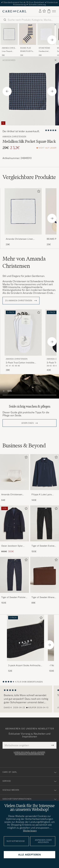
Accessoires (9, 60)
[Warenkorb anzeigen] (49, 11)
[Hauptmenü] (54, 11)
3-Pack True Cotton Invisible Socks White (20, 363)
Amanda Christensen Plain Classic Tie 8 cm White (12, 495)
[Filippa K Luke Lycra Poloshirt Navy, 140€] (45, 478)
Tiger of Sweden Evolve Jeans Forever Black (43, 546)
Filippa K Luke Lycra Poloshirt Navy (42, 495)
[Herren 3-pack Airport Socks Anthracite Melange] (25, 638)
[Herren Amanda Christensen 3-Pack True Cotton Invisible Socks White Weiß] (23, 333)
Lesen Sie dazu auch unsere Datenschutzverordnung (29, 753)
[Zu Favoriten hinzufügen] (38, 192)
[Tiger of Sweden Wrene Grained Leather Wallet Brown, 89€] (45, 581)
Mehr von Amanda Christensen (24, 262)
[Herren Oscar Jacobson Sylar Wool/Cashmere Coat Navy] (14, 523)
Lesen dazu (28, 423)
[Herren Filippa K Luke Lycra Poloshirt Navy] (45, 472)
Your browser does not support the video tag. (29, 386)
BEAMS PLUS (26, 48)
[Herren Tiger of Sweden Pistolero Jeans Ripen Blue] (14, 575)
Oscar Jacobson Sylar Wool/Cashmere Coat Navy (12, 546)
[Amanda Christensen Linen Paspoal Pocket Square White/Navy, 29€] (9, 40)
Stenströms (44, 48)
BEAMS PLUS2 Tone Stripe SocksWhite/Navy (27, 51)
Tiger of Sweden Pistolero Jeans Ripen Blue (14, 597)
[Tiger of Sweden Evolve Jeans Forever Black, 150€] (45, 529)
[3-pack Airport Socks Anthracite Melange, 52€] (25, 644)
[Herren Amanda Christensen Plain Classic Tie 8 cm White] (14, 472)
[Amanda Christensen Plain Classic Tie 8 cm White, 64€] (14, 478)
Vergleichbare (29, 177)
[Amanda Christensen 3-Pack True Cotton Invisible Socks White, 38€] (23, 340)
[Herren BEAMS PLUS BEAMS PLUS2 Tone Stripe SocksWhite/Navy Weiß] (28, 34)
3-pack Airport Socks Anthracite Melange (24, 666)
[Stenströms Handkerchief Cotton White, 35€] (46, 40)
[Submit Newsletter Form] (52, 745)
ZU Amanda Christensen (21, 301)
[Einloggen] (40, 11)
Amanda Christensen (9, 48)
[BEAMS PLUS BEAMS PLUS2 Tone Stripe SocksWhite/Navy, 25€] (28, 40)
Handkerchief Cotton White (44, 51)
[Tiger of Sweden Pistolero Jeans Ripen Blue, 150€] (14, 581)
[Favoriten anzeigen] (44, 11)
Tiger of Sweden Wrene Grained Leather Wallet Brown (43, 597)
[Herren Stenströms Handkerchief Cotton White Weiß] (46, 34)
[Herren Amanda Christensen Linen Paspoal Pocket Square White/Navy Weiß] (9, 34)
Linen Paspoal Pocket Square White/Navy (7, 51)
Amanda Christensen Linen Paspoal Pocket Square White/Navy (19, 239)
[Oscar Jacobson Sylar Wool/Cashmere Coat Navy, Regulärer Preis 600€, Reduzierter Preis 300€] (14, 529)
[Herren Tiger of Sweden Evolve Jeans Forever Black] (45, 523)
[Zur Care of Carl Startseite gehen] (14, 11)
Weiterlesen (30, 830)
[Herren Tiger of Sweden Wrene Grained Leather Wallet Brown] (45, 575)
